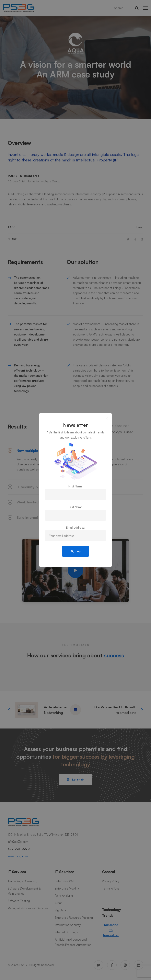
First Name (75, 486)
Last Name (76, 507)
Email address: (76, 528)
